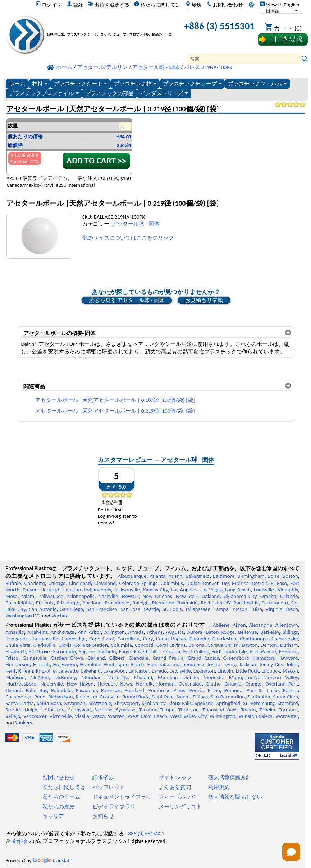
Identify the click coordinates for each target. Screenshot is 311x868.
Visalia (82, 716)
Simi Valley (154, 703)
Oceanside (190, 684)
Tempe (167, 710)
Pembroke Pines (167, 690)
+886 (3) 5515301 (220, 26)
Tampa (221, 609)
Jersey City (271, 664)
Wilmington (223, 716)
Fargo (125, 651)
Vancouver (35, 716)
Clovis (65, 645)
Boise (273, 576)
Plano (214, 690)
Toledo (248, 710)
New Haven (80, 684)
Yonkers (24, 723)
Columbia (121, 645)
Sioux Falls (180, 703)
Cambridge (74, 639)
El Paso (279, 583)
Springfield (228, 703)
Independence (188, 664)
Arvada (136, 632)
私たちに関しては (157, 5)
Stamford (288, 703)
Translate (52, 860)
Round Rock (136, 697)
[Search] (244, 59)
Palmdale (61, 690)
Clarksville (45, 645)
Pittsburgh (68, 603)
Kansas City (155, 590)
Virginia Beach (282, 609)
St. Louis (172, 609)
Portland (92, 603)
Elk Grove (39, 651)
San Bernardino (228, 697)
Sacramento (275, 603)
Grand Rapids (203, 658)
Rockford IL (246, 603)
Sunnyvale (79, 710)
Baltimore (224, 576)
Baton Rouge (220, 632)
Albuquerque (132, 576)
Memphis (288, 590)
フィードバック (177, 797)
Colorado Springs (138, 583)
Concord (144, 645)
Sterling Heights (23, 710)
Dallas (193, 583)
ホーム (17, 83)
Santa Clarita (20, 703)
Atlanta (157, 576)
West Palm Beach (147, 716)
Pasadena (86, 690)
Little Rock (247, 671)
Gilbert (117, 658)
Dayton (250, 645)
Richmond (163, 603)
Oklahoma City (240, 596)
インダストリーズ (164, 93)
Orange (253, 684)
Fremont (289, 651)
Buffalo (13, 583)
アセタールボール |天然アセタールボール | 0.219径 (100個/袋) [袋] (115, 411)
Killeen (26, 671)
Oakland (211, 596)
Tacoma (148, 710)
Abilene (221, 625)
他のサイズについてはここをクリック (128, 238)
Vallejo (13, 716)
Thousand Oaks (220, 710)
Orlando (289, 596)
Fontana (171, 651)
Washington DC (22, 616)
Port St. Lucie (263, 690)
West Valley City (188, 716)
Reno (40, 697)
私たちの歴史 (59, 807)
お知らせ (103, 816)
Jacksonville (127, 590)
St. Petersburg (259, 703)
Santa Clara (285, 697)
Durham (289, 645)
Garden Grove (67, 658)
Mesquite (118, 677)
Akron (239, 625)
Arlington (115, 632)
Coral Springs (171, 645)
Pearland (134, 690)
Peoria (196, 690)
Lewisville (180, 671)
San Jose (130, 609)
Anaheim (37, 632)
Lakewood (114, 671)
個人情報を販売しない (235, 797)
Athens (155, 632)
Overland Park (282, 684)
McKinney (65, 677)
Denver (211, 583)
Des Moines (235, 583)
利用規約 (219, 787)
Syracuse (126, 710)
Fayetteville (147, 651)
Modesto (213, 677)
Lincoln (225, 671)
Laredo (159, 671)
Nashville (108, 596)
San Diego (72, 609)
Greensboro (236, 658)
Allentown (287, 625)
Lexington (204, 671)
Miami (28, 596)
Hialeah (42, 664)
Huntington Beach (124, 664)
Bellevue (248, 632)
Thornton (189, 710)
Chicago (57, 583)
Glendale (139, 658)
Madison (15, 677)
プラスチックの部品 (109, 93)
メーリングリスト (180, 807)
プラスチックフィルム (257, 83)
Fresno (30, 590)
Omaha (268, 596)
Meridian (91, 677)
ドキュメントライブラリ (122, 797)
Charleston (224, 639)
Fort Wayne (263, 651)
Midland (143, 677)
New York (187, 596)
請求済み (103, 778)
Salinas (200, 697)
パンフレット (109, 787)
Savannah (75, 703)
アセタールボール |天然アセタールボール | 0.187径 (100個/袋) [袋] (115, 400)
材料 (40, 83)
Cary (148, 639)
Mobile (190, 677)
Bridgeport (17, 639)
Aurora (195, 632)
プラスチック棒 (135, 83)
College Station (91, 645)
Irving (230, 664)
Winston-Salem (256, 716)
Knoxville (46, 671)
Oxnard (13, 690)
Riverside (188, 603)
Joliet (292, 664)
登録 (75, 5)
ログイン (49, 5)
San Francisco (102, 609)
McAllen (39, 677)
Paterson (111, 690)
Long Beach (238, 590)
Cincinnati (80, 583)
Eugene (87, 651)
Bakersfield (198, 576)
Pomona (233, 690)
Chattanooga (254, 639)
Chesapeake (285, 639)
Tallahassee (198, 609)
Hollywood (65, 664)
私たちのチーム (61, 797)
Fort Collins (196, 651)
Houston (72, 590)
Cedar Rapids (171, 639)
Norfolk (144, 684)
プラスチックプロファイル (44, 93)
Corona (196, 645)
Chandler (199, 639)
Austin (176, 576)
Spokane (204, 703)
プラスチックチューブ (192, 83)
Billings (290, 632)
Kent (10, 671)
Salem (183, 697)
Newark (130, 596)
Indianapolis (98, 590)
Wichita (60, 616)
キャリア (53, 816)
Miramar (167, 677)
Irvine (214, 664)
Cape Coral (102, 639)
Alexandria (260, 625)
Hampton (264, 658)
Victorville (61, 716)
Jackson (248, 664)
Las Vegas (211, 590)
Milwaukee (51, 596)
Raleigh (141, 603)
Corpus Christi (223, 645)
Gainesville (35, 658)
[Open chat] (291, 852)
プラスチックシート (81, 83)
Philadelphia (19, 603)
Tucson (240, 609)
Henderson (18, 664)
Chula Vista (18, 645)
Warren (116, 716)
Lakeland (91, 671)
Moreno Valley (281, 677)
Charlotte (35, 583)
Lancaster (139, 671)
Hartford (50, 590)
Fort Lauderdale (229, 651)
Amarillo (15, 632)
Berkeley (270, 632)
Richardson (60, 697)
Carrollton (128, 639)
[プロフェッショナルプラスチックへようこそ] (114, 27)
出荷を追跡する (109, 5)
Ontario (233, 684)
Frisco (12, 658)
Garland (96, 658)
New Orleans (157, 596)
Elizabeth (15, 651)
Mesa (12, 596)
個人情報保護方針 (230, 778)
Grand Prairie (168, 658)
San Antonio (43, 609)
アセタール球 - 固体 (136, 224)
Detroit (260, 583)
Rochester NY (215, 603)
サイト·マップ (175, 778)
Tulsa (257, 609)
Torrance (288, 710)
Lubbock (271, 671)
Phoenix (45, 603)
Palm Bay (36, 690)
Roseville (110, 697)
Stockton (55, 710)
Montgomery (243, 677)
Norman (166, 684)
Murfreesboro (21, 684)
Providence (117, 603)
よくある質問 (175, 787)
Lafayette (68, 671)
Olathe (213, 684)
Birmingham (251, 576)
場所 (194, 5)
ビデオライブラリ (114, 807)
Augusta (175, 632)
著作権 (19, 841)
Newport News (115, 684)
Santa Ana (259, 697)
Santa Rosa (49, 703)
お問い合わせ (225, 5)
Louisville (264, 590)
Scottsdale (100, 703)
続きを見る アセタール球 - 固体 (127, 300)
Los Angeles (184, 590)
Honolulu (90, 664)
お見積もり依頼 (204, 300)
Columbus (172, 583)
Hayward (288, 658)
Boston (290, 576)
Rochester (86, 697)
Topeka (267, 710)
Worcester (287, 716)
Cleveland (105, 583)
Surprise (103, 710)
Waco (99, 716)
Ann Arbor (89, 632)
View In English (280, 5)
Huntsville (158, 664)
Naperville (52, 684)
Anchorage (63, 632)
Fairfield (107, 651)
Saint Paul (163, 697)
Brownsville (45, 639)
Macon (290, 671)
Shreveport (127, 703)
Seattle (151, 609)
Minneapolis (81, 596)
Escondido (64, 651)
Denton (269, 645)
